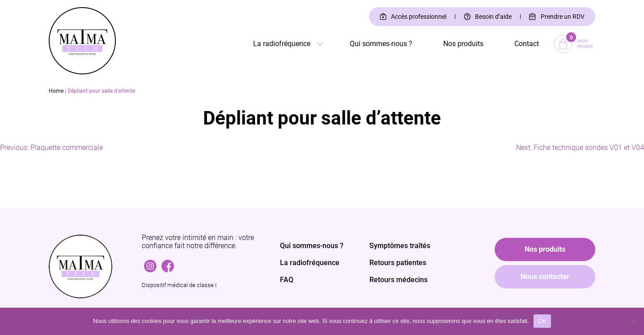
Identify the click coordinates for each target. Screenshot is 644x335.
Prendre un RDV (563, 17)
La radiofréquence (282, 44)
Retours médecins (398, 280)
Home (56, 91)
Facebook (168, 264)
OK (542, 321)
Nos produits (463, 44)
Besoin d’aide (493, 17)
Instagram (150, 264)
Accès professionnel (419, 17)
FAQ (287, 280)
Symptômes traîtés (400, 246)
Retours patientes (398, 263)
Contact (527, 44)
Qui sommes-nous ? (381, 44)
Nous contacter (545, 277)
